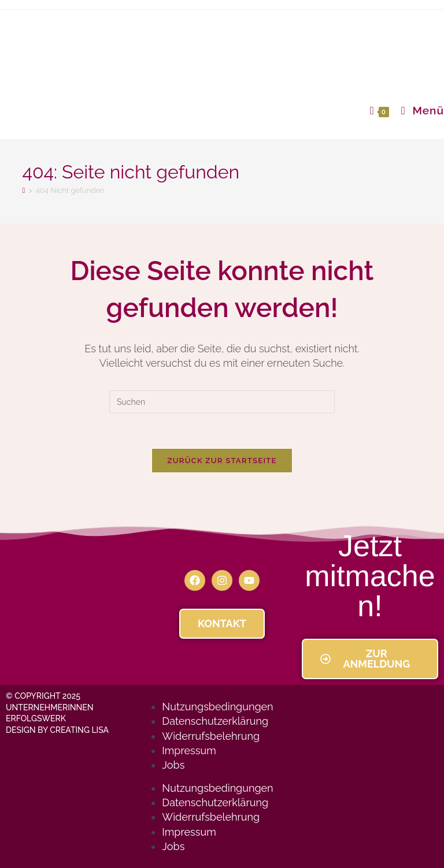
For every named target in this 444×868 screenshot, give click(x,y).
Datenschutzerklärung (215, 721)
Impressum (189, 750)
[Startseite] (23, 190)
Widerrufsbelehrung (211, 736)
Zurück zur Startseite (222, 461)
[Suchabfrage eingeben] (222, 402)
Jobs (173, 765)
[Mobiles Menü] (418, 110)
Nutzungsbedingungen (217, 707)
